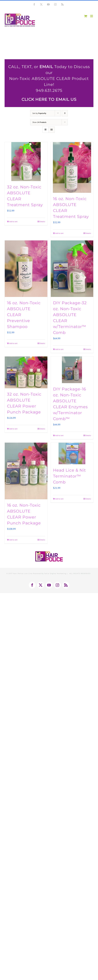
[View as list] (52, 130)
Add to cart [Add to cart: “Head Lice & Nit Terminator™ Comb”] (59, 499)
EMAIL (46, 67)
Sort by (39, 113)
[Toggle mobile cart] (86, 16)
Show (39, 122)
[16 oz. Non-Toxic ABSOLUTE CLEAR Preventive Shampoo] (26, 269)
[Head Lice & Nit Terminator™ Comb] (72, 453)
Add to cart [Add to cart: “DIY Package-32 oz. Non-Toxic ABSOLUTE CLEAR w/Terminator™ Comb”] (59, 349)
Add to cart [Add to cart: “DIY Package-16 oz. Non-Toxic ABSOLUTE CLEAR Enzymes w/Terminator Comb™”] (59, 435)
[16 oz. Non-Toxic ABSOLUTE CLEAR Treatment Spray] (72, 167)
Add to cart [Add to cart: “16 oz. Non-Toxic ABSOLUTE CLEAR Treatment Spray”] (59, 233)
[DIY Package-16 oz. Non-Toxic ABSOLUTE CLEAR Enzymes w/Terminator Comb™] (72, 370)
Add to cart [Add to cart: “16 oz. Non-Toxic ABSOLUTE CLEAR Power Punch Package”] (13, 540)
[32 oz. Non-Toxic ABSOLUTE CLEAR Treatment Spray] (26, 162)
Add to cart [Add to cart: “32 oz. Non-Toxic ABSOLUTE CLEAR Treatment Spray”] (13, 221)
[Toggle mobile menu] (92, 16)
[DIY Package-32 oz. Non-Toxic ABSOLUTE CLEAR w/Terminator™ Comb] (72, 269)
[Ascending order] (65, 113)
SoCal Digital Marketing (55, 574)
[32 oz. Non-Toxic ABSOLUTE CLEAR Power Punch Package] (26, 372)
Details (42, 221)
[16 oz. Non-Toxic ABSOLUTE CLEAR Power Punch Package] (26, 471)
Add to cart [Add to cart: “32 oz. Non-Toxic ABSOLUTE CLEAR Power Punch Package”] (13, 429)
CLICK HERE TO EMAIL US (49, 99)
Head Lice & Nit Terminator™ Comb (69, 476)
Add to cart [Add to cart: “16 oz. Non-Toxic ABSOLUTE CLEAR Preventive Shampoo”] (13, 343)
